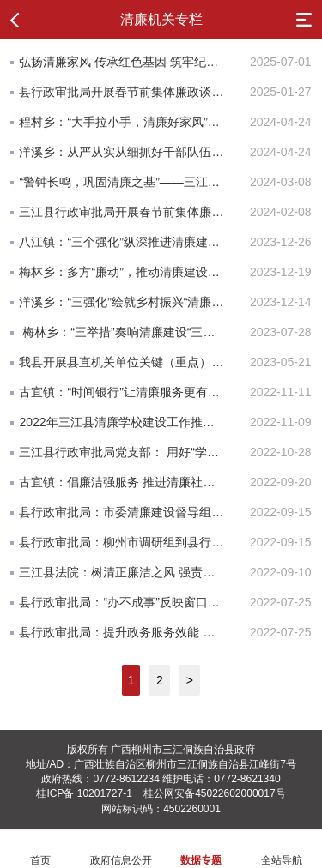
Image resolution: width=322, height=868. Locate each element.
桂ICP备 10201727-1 (84, 793)
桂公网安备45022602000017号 (214, 793)
